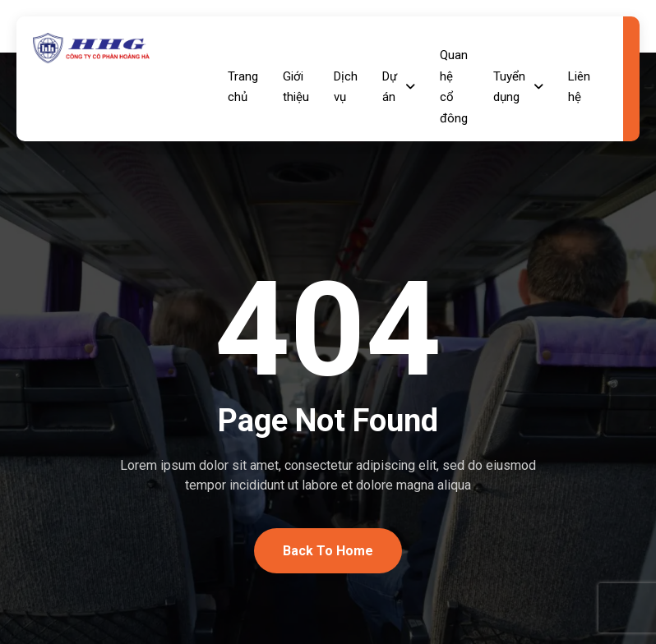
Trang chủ (243, 87)
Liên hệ (579, 87)
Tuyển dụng (518, 87)
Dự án (399, 87)
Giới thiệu (296, 87)
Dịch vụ (346, 87)
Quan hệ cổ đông (454, 87)
